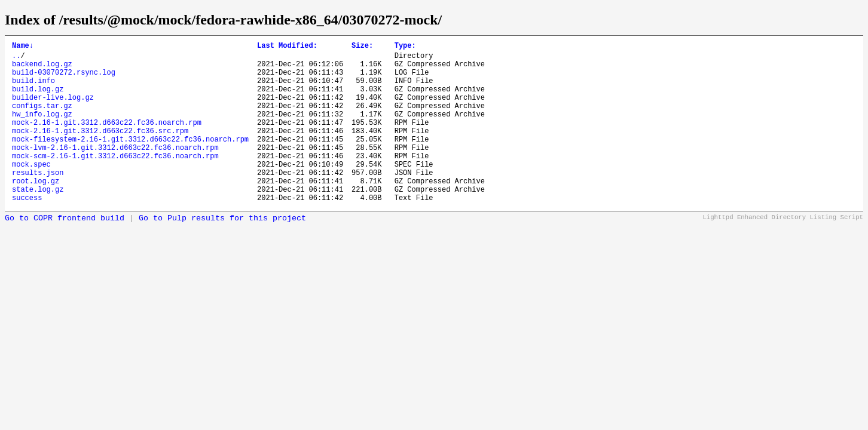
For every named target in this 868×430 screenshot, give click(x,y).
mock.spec (31, 191)
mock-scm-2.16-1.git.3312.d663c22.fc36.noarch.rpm (115, 181)
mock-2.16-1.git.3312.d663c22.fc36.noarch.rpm (107, 140)
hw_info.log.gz (42, 130)
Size (362, 47)
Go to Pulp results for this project (222, 252)
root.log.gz (36, 211)
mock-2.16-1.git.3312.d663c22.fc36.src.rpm (100, 150)
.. (16, 59)
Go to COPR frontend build (65, 252)
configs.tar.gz (42, 120)
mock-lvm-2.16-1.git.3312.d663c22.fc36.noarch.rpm (115, 171)
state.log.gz (38, 221)
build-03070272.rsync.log (64, 79)
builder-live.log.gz (53, 110)
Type (405, 47)
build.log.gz (38, 99)
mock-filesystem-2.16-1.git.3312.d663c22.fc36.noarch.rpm (130, 160)
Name (23, 47)
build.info (33, 89)
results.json (38, 201)
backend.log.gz (42, 69)
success (27, 231)
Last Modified (287, 47)
